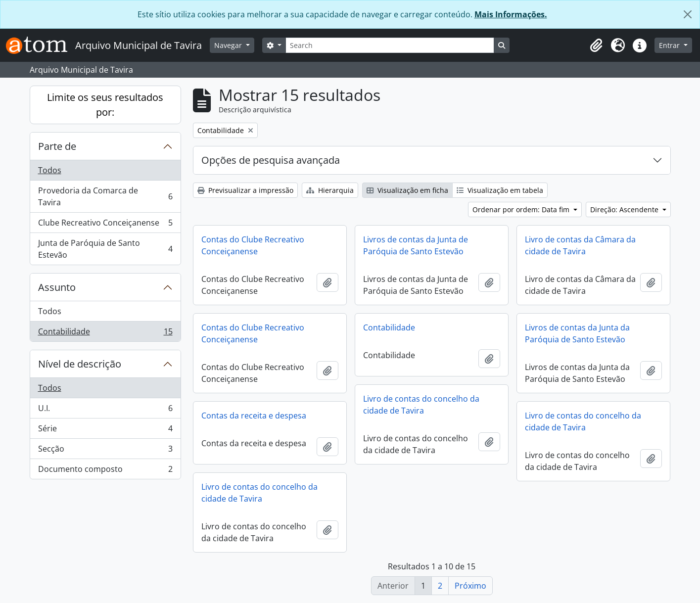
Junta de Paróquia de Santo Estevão (105, 249)
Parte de (57, 146)
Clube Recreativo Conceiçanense (105, 225)
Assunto (57, 287)
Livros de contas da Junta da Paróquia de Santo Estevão (577, 333)
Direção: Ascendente (625, 209)
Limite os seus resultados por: (105, 105)
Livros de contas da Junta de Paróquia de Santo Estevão (416, 245)
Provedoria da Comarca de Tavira (105, 196)
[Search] (390, 45)
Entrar (670, 45)
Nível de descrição (80, 364)
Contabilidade (105, 333)
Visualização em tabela (500, 190)
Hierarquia (330, 190)
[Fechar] (688, 14)
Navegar (229, 45)
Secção (105, 451)
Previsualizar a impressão (245, 190)
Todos (50, 170)
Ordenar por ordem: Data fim (522, 209)
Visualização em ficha (407, 190)
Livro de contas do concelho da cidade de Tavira (421, 405)
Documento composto (105, 471)
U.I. (105, 410)
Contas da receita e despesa (254, 416)
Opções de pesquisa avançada (271, 160)
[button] (596, 46)
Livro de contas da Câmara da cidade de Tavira (580, 245)
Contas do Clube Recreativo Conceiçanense (253, 245)
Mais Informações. (511, 14)
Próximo (470, 586)
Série (105, 431)
